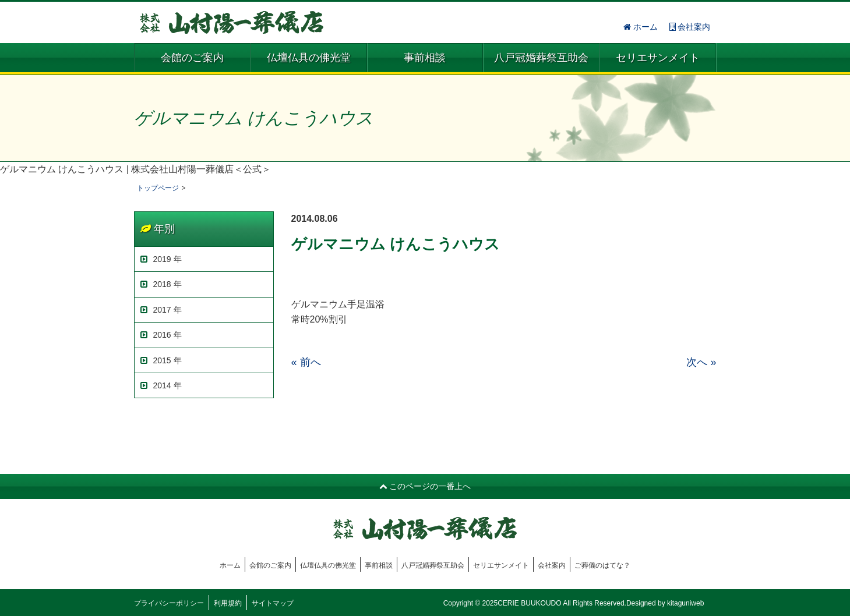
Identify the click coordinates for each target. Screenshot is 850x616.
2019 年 (161, 259)
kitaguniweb (685, 603)
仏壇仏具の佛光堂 (309, 58)
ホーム (641, 27)
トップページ (158, 188)
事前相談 (425, 58)
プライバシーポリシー (169, 603)
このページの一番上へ (425, 486)
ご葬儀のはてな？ (602, 565)
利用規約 (228, 603)
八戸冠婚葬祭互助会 (541, 58)
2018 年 (161, 284)
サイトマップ (273, 603)
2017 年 (161, 310)
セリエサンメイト (658, 58)
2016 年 (161, 335)
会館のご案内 (192, 58)
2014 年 (161, 385)
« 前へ (306, 362)
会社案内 (690, 27)
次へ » (701, 362)
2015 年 (161, 360)
